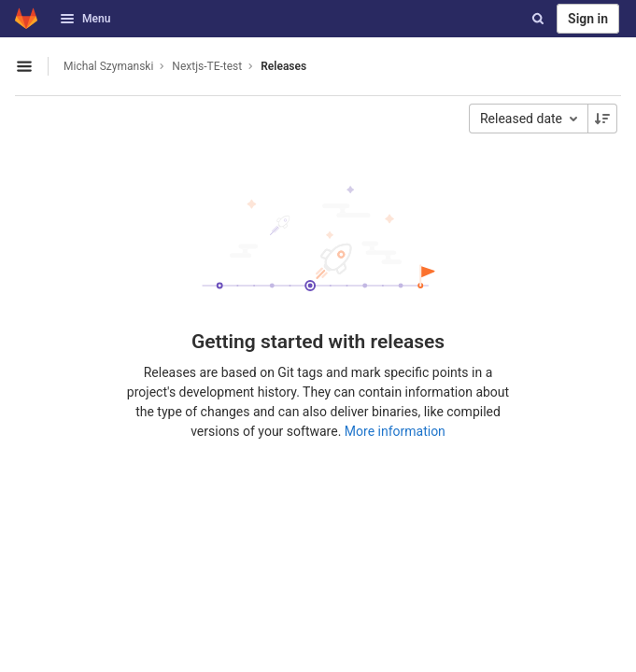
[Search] (538, 19)
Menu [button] (85, 19)
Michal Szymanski (108, 66)
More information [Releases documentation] (395, 431)
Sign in (588, 19)
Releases (283, 66)
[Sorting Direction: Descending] (602, 119)
